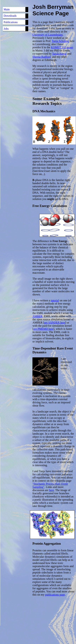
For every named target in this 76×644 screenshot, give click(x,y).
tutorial (55, 300)
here (51, 490)
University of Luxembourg (48, 35)
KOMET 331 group (62, 47)
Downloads (10, 16)
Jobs (6, 29)
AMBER (37, 316)
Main (7, 9)
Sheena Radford (42, 57)
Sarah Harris (59, 54)
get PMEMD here (43, 329)
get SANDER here (55, 323)
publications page (55, 595)
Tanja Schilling (60, 41)
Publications (11, 22)
